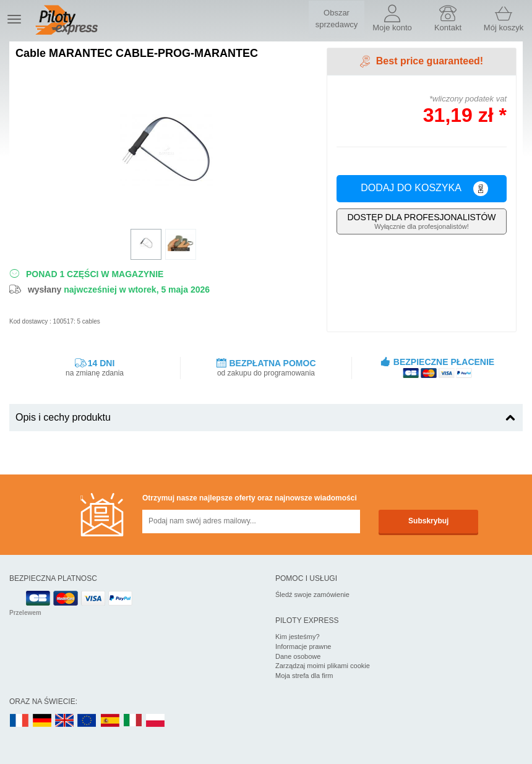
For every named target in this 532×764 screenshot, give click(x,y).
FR (19, 721)
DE (42, 721)
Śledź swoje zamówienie (312, 594)
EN (87, 721)
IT (133, 721)
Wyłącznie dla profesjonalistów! (422, 221)
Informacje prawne (303, 646)
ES (110, 721)
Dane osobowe (298, 656)
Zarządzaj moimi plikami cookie (323, 666)
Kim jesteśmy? (298, 637)
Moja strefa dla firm (304, 676)
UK (65, 721)
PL (156, 721)
